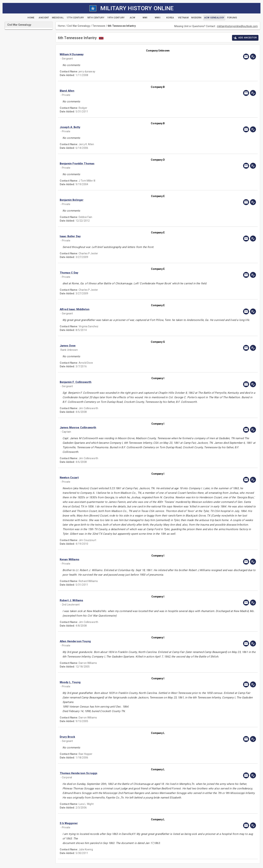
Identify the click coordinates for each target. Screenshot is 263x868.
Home (61, 26)
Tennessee (99, 26)
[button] (128, 54)
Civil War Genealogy (79, 26)
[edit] (253, 57)
